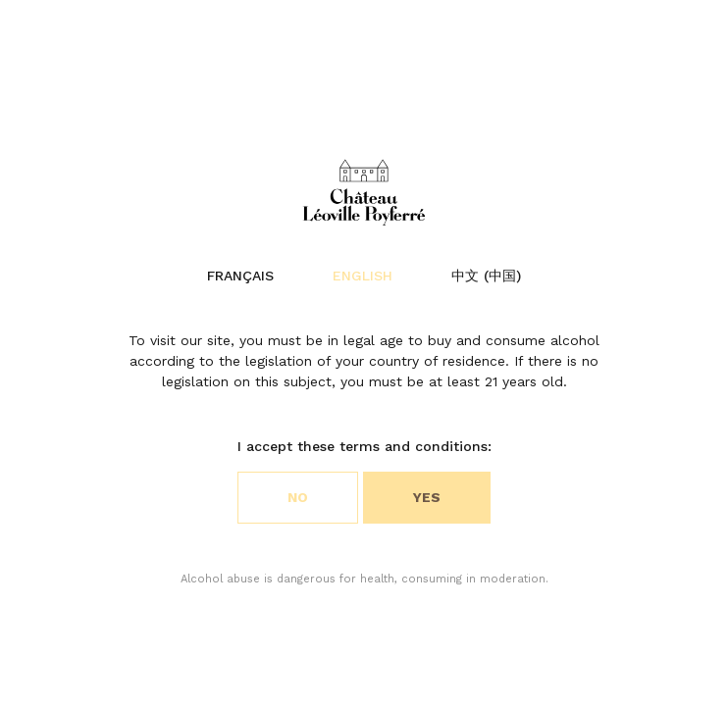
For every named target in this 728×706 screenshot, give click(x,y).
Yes (427, 497)
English (363, 276)
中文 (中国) (486, 276)
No (298, 497)
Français (240, 276)
